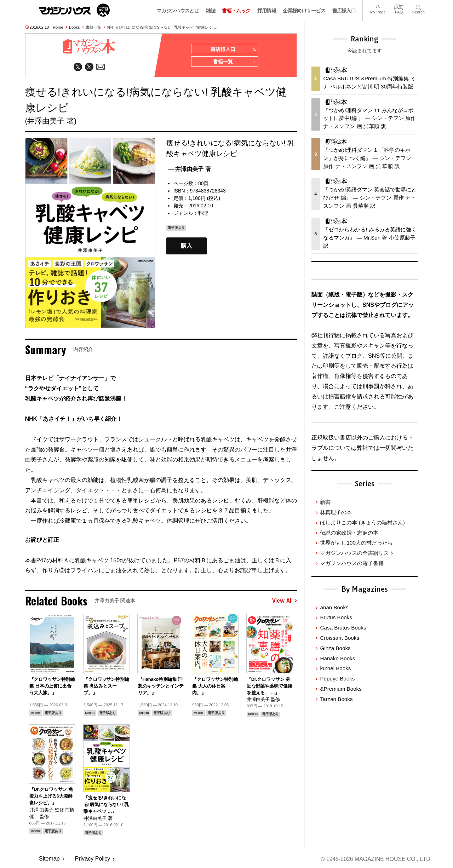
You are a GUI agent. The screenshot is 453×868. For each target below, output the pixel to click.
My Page (378, 7)
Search (418, 7)
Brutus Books (336, 617)
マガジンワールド (74, 10)
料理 (203, 213)
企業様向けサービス (304, 11)
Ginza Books (335, 648)
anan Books (334, 607)
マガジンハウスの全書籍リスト (357, 553)
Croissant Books (340, 638)
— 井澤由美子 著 (190, 169)
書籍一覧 (93, 27)
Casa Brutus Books (343, 628)
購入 (187, 246)
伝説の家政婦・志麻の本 (349, 533)
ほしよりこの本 (362, 522)
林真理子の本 (336, 512)
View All (285, 601)
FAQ (399, 7)
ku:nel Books (335, 668)
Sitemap (49, 859)
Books (74, 27)
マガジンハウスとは (178, 11)
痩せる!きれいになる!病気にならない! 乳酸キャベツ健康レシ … (162, 27)
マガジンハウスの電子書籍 (352, 563)
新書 (325, 502)
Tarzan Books (336, 699)
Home (58, 27)
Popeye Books (337, 679)
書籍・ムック (236, 11)
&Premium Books (341, 689)
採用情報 (267, 11)
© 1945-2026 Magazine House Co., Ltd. (376, 859)
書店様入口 (344, 11)
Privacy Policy (93, 859)
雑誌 (210, 11)
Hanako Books (337, 658)
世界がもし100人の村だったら (356, 543)
